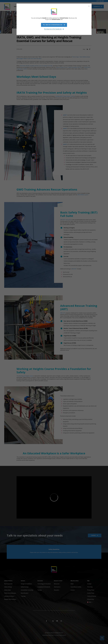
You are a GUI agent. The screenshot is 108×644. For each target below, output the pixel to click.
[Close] (89, 6)
